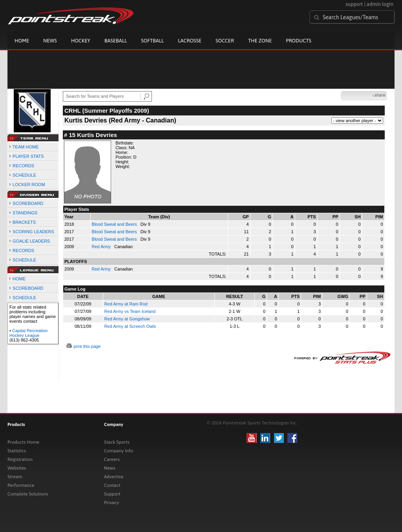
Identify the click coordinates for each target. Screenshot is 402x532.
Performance (21, 485)
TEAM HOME (26, 147)
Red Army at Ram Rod (126, 304)
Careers (112, 459)
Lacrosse (190, 41)
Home (22, 41)
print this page (87, 346)
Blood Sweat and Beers (115, 224)
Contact (112, 485)
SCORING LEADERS (33, 232)
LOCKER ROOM (29, 185)
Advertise (114, 477)
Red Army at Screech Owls (130, 326)
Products (299, 41)
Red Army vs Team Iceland (130, 311)
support (354, 4)
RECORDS (23, 166)
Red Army (102, 247)
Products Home (23, 442)
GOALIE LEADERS (31, 241)
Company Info (119, 451)
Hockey (81, 41)
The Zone (260, 41)
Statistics (17, 451)
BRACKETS (24, 222)
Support (112, 494)
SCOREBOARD (28, 203)
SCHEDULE (24, 175)
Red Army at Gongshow (127, 319)
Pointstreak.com (71, 16)
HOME (19, 279)
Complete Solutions (28, 494)
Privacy (111, 503)
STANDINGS (25, 213)
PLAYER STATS (28, 156)
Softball (152, 41)
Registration (20, 459)
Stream (15, 477)
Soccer (225, 41)
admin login (380, 4)
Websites (17, 468)
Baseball (116, 41)
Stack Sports (117, 442)
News (50, 41)
